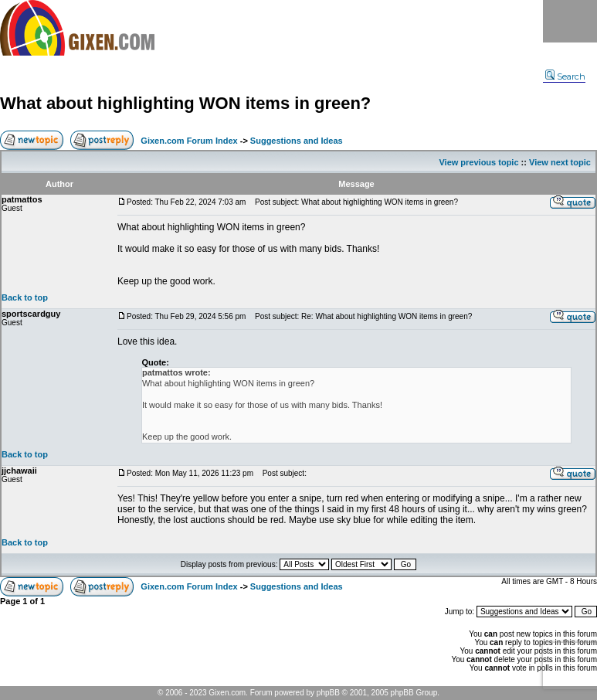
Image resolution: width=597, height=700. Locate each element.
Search (565, 76)
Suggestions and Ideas (297, 141)
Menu (570, 21)
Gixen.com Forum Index (189, 141)
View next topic (560, 162)
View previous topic (478, 162)
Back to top (25, 297)
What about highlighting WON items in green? (185, 103)
